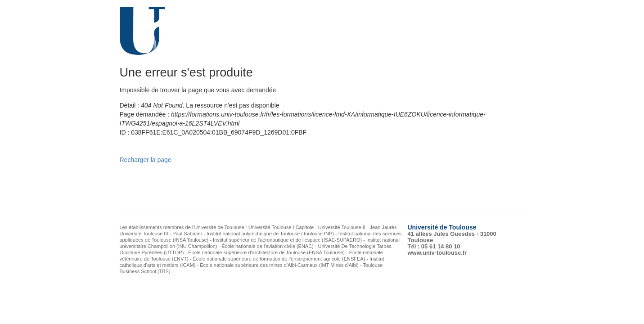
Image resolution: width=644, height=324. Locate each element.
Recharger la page (146, 160)
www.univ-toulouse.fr (437, 253)
